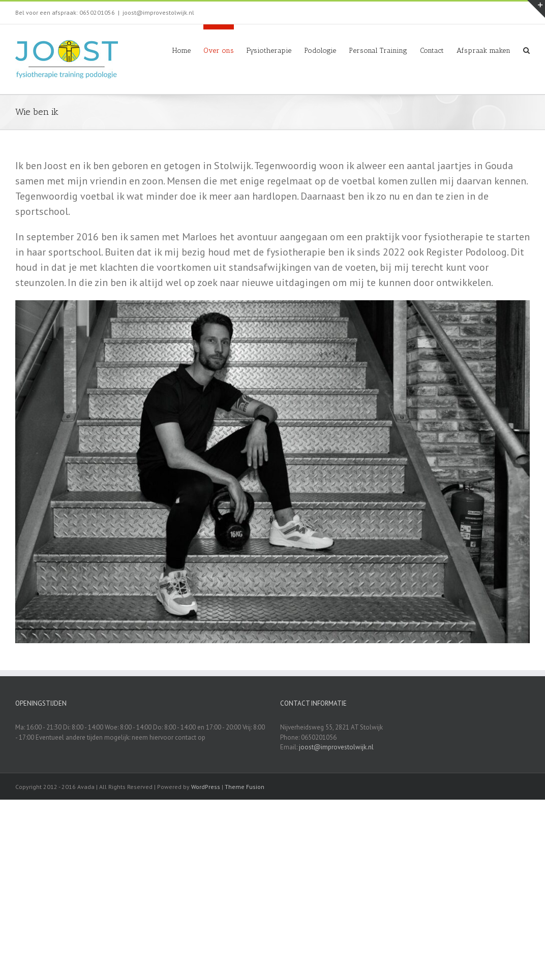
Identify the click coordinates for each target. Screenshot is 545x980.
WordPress (206, 787)
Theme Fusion (245, 787)
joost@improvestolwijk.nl (158, 12)
